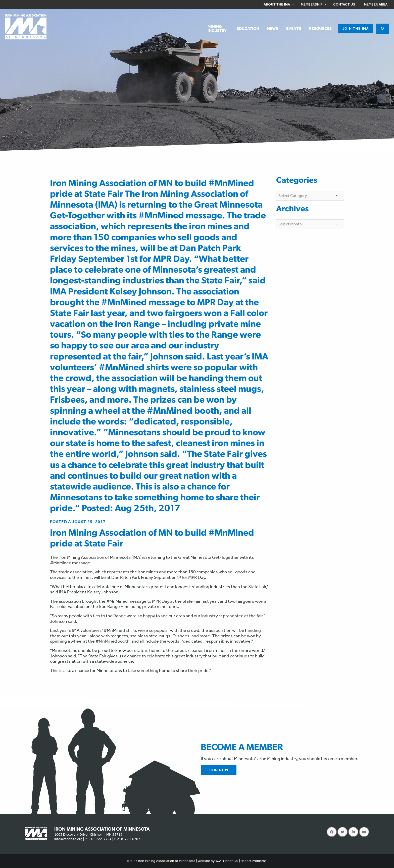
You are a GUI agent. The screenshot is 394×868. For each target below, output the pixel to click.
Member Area (376, 4)
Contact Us (344, 4)
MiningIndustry (217, 28)
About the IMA (277, 4)
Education (248, 28)
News (273, 28)
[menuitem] (278, 5)
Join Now (219, 770)
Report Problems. (254, 861)
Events (294, 28)
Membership (312, 4)
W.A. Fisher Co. (227, 861)
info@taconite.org (68, 839)
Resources (320, 28)
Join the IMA (356, 28)
